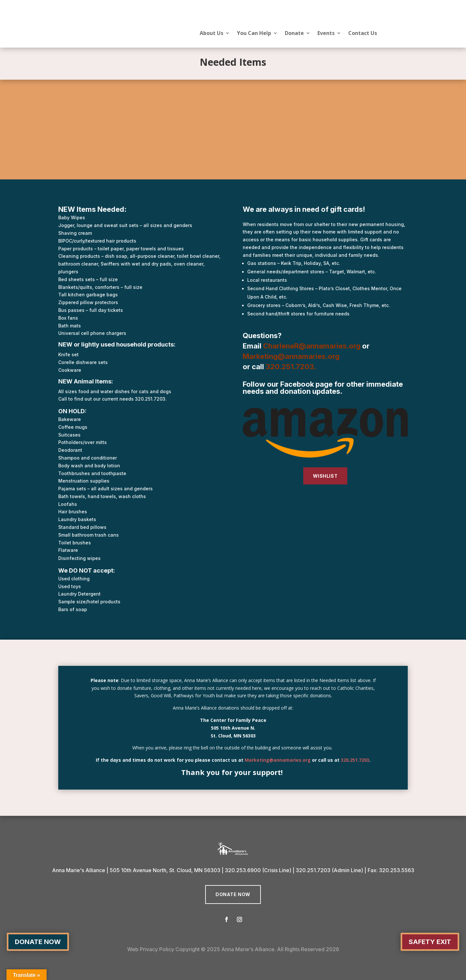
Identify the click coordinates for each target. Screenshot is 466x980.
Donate (294, 34)
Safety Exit (430, 942)
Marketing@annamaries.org (278, 760)
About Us (211, 34)
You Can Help (254, 34)
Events (326, 34)
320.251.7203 (290, 367)
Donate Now (233, 894)
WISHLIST (325, 476)
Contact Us (363, 34)
